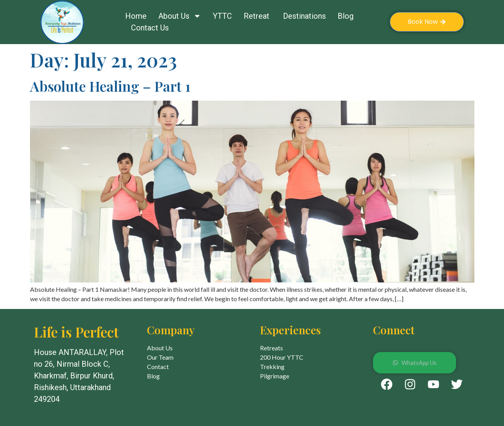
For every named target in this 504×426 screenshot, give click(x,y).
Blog (346, 16)
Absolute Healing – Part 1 (110, 86)
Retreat (257, 16)
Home (136, 16)
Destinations (304, 16)
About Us (180, 16)
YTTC (222, 16)
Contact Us (150, 28)
